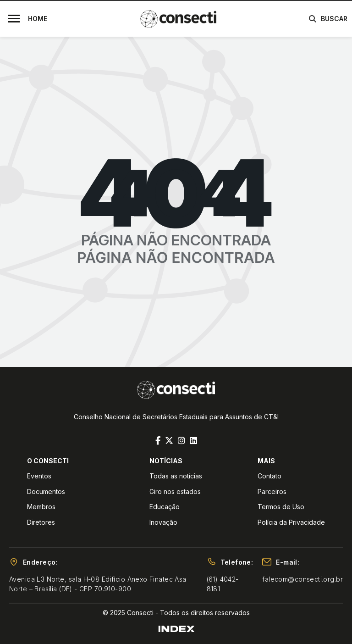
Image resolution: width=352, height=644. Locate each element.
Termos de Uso (281, 507)
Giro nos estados (175, 491)
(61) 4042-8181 (223, 584)
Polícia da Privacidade (291, 522)
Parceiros (272, 491)
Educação (165, 507)
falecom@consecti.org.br (302, 579)
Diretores (41, 522)
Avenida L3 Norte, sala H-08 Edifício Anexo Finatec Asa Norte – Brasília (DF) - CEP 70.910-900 (98, 584)
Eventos (39, 476)
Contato (269, 476)
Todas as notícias (176, 476)
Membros (41, 507)
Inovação (163, 522)
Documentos (46, 491)
